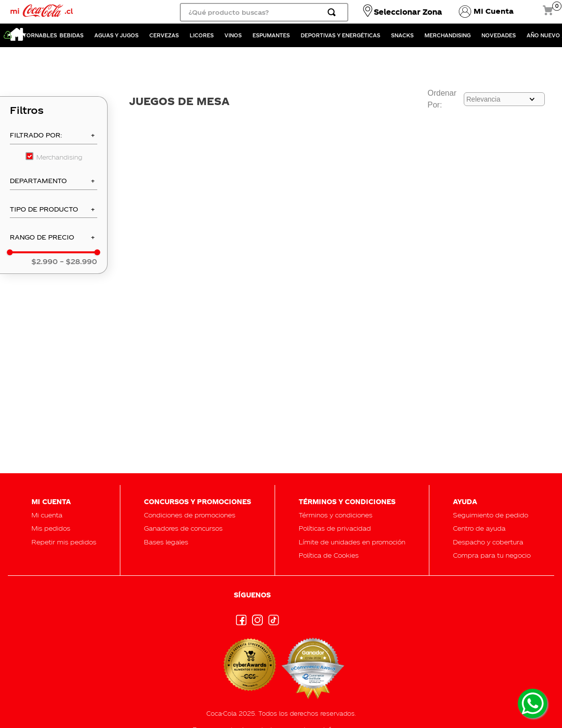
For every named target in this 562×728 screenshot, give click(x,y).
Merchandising (59, 157)
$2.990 (45, 262)
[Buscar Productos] (334, 12)
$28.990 (79, 262)
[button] (54, 138)
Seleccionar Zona (408, 12)
